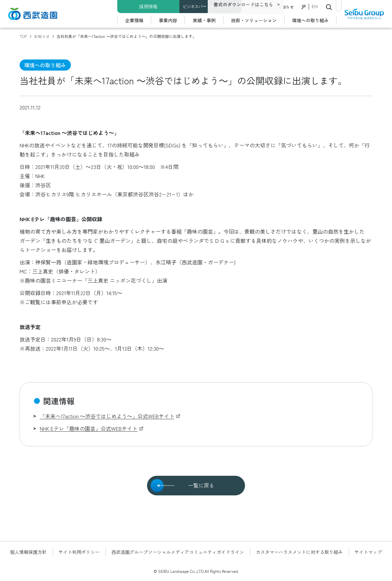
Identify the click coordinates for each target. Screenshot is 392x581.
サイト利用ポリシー (79, 552)
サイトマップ (368, 552)
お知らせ (286, 7)
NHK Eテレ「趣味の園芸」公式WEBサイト (89, 428)
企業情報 (134, 20)
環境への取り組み (310, 20)
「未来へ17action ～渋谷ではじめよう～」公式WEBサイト (107, 416)
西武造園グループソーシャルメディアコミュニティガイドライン (178, 552)
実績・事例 (204, 20)
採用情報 (148, 7)
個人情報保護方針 (28, 552)
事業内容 (168, 20)
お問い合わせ (261, 7)
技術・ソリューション (254, 20)
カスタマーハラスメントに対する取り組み (299, 552)
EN (315, 7)
